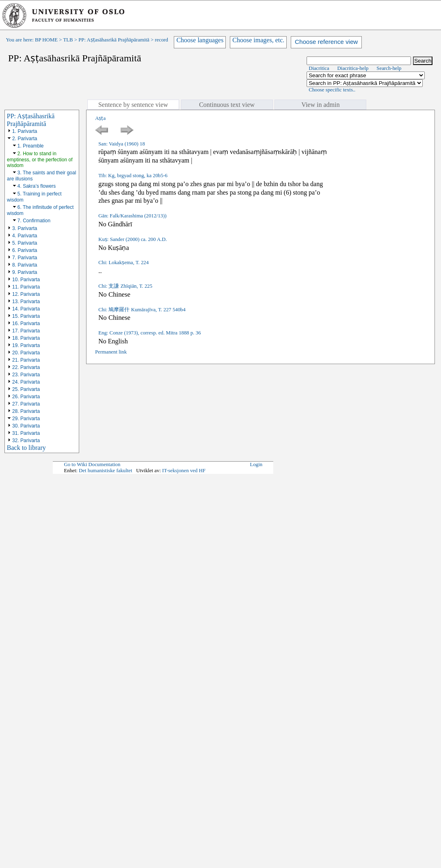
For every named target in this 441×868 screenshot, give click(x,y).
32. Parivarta (26, 441)
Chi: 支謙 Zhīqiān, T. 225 (125, 286)
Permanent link (111, 352)
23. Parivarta (26, 375)
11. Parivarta (26, 287)
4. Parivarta (25, 236)
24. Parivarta (26, 382)
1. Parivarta (25, 131)
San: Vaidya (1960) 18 (122, 144)
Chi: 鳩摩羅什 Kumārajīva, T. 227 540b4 (142, 310)
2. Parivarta (25, 139)
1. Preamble (31, 146)
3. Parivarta (25, 228)
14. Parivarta (26, 309)
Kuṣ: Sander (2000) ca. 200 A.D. (133, 239)
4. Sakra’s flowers (37, 186)
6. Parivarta (25, 250)
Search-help (389, 68)
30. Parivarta (26, 426)
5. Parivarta (25, 243)
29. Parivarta (26, 419)
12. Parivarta (26, 294)
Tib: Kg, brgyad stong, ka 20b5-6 (133, 176)
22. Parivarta (26, 367)
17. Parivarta (26, 331)
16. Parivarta (26, 323)
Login (256, 464)
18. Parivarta (26, 338)
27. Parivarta (26, 404)
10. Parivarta (26, 280)
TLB (68, 40)
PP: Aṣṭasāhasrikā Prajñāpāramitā (114, 40)
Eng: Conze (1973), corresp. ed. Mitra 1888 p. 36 (149, 333)
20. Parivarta (26, 353)
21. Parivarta (26, 360)
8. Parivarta (25, 265)
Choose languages (200, 40)
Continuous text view (227, 105)
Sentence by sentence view (133, 105)
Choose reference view (326, 42)
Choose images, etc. (258, 40)
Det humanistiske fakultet (106, 471)
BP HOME (46, 40)
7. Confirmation (34, 221)
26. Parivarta (26, 397)
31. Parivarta (26, 433)
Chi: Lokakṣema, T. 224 (123, 263)
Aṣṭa (100, 118)
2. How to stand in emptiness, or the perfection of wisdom (40, 159)
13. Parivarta (26, 302)
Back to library (26, 448)
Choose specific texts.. (332, 90)
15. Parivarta (26, 316)
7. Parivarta (25, 258)
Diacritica (319, 68)
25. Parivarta (26, 389)
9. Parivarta (25, 272)
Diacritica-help (353, 68)
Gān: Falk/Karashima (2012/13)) (132, 216)
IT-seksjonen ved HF (184, 471)
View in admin (320, 105)
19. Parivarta (26, 345)
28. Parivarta (26, 411)
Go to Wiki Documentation (92, 464)
